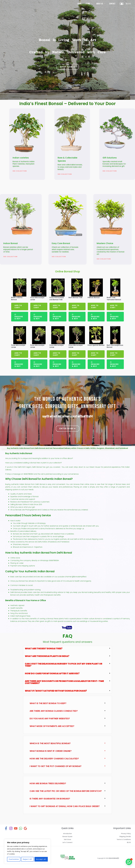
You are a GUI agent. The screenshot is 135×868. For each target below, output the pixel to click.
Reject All (27, 859)
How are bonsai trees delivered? (48, 783)
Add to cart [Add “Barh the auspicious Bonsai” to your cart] (114, 354)
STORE (88, 4)
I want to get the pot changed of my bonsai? (56, 766)
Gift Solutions (110, 158)
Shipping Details (125, 836)
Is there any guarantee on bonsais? (50, 799)
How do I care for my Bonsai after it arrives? (52, 674)
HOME (79, 4)
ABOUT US (100, 4)
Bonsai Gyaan (67, 836)
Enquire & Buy (19, 318)
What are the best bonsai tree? (44, 649)
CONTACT (112, 4)
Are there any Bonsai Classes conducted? (54, 711)
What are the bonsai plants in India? (47, 656)
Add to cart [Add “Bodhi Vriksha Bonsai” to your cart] (18, 306)
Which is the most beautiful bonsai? (50, 743)
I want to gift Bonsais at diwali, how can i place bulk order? (65, 806)
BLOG (129, 842)
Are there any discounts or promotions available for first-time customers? (64, 682)
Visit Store (67, 839)
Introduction (67, 833)
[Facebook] (6, 828)
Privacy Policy (126, 833)
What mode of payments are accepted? (52, 726)
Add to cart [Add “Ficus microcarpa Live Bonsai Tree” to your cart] (57, 306)
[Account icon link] (128, 4)
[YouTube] (16, 828)
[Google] (25, 828)
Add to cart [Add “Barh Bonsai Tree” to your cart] (76, 306)
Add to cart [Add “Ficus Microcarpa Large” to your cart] (37, 306)
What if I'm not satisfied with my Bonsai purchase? (56, 691)
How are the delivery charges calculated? (54, 759)
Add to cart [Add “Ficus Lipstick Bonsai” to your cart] (95, 354)
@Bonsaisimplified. (79, 577)
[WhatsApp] (21, 828)
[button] (67, 649)
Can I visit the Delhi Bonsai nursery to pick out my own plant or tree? (64, 665)
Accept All (41, 859)
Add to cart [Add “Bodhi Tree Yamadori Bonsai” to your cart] (114, 306)
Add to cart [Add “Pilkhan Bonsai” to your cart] (95, 306)
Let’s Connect (67, 842)
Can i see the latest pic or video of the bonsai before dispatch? (66, 791)
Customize (14, 859)
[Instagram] (11, 828)
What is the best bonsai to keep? (48, 703)
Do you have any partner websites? (50, 719)
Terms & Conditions (123, 839)
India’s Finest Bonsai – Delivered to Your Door (67, 104)
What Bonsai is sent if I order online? (51, 751)
